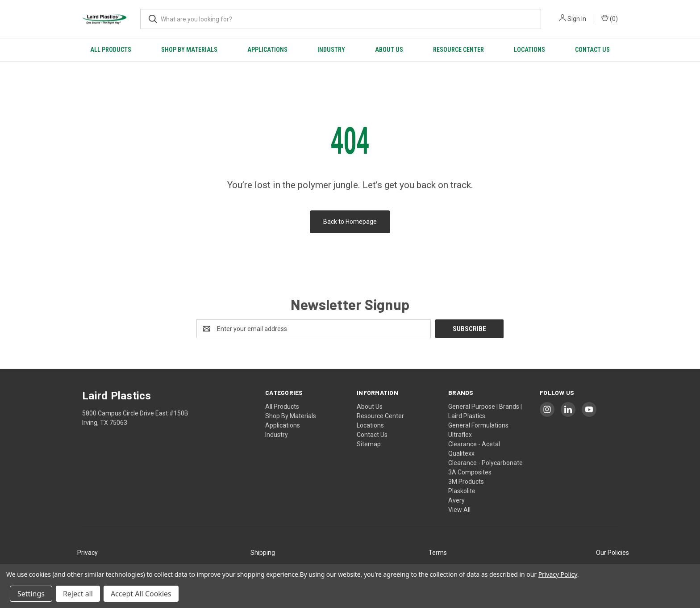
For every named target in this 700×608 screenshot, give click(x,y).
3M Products (466, 482)
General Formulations (478, 425)
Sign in (577, 19)
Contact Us (592, 50)
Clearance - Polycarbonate (485, 463)
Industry (331, 50)
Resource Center (458, 50)
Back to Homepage (350, 222)
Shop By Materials (189, 50)
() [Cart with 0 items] (610, 18)
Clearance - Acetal (474, 444)
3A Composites (470, 472)
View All (459, 510)
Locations (529, 50)
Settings (31, 594)
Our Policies (612, 553)
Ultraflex (460, 435)
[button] (87, 553)
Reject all (78, 594)
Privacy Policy (558, 574)
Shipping (263, 553)
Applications (267, 50)
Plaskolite (462, 491)
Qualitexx (461, 453)
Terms (438, 553)
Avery (456, 500)
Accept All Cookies (141, 594)
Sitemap (369, 444)
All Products (111, 50)
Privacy (87, 553)
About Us (389, 50)
